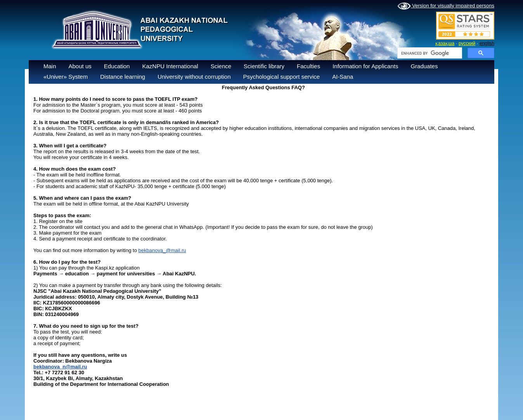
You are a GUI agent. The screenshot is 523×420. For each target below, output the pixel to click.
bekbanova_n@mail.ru (60, 367)
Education (117, 66)
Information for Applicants (365, 66)
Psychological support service (282, 77)
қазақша (445, 43)
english (487, 43)
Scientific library (264, 66)
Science (221, 66)
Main (50, 66)
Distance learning (123, 77)
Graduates (424, 66)
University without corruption (194, 77)
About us (80, 66)
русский (467, 43)
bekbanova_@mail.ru (162, 250)
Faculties (308, 66)
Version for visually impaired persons (446, 6)
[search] (429, 53)
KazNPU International (170, 66)
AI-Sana (343, 77)
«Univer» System (66, 77)
